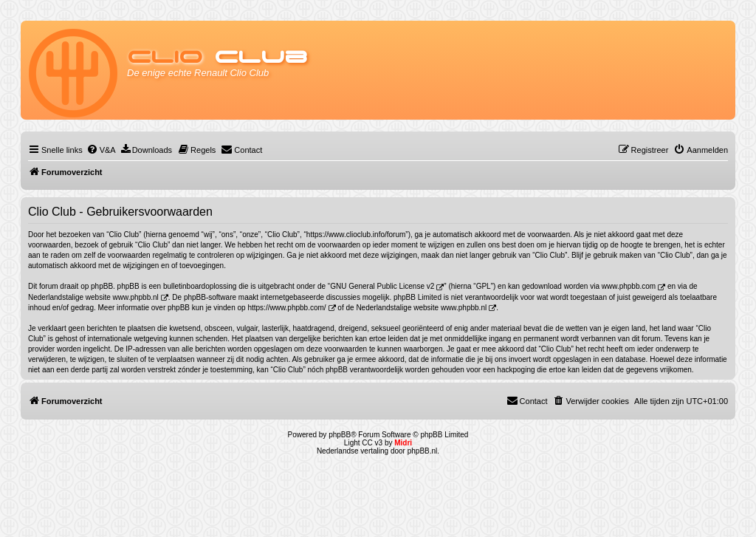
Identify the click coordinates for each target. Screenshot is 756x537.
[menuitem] (101, 150)
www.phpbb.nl (136, 297)
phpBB (340, 435)
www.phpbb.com (629, 286)
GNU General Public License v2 (382, 286)
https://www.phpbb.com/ (286, 308)
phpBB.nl (423, 451)
